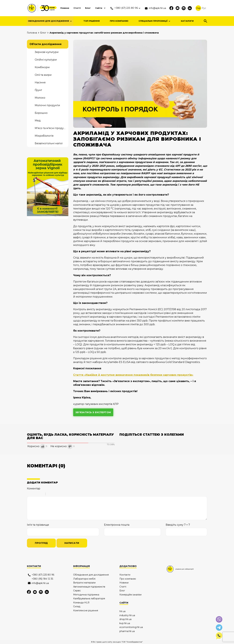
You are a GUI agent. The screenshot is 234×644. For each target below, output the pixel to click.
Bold (29, 495)
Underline (37, 495)
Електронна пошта (117, 525)
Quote (49, 495)
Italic (33, 495)
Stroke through (42, 495)
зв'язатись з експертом (93, 412)
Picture (62, 495)
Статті (71, 8)
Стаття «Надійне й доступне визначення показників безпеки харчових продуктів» (133, 375)
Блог (82, 8)
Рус (204, 8)
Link (58, 495)
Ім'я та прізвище (38, 525)
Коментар (34, 489)
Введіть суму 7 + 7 (178, 525)
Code (54, 495)
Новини (58, 8)
